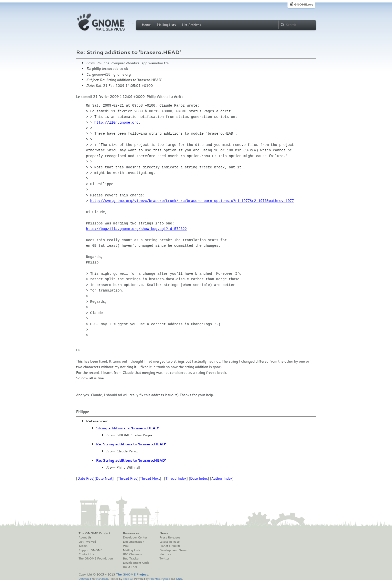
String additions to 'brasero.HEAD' (127, 428)
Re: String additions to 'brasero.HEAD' (131, 444)
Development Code (136, 563)
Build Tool (130, 567)
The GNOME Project (94, 533)
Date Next (104, 478)
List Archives (191, 25)
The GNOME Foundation (96, 558)
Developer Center (135, 537)
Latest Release (169, 542)
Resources (131, 533)
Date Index (199, 478)
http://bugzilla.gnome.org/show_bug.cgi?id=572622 (136, 229)
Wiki (126, 546)
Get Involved (87, 542)
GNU (179, 579)
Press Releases (170, 537)
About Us (85, 537)
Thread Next (150, 478)
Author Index (222, 478)
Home (146, 25)
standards (102, 579)
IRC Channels (132, 554)
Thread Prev (128, 478)
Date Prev (85, 478)
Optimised (85, 579)
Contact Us (86, 554)
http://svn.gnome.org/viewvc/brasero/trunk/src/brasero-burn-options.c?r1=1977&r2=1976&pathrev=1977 (192, 201)
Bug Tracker (131, 558)
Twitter (164, 558)
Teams (83, 546)
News (164, 533)
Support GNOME (90, 550)
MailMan (154, 579)
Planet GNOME (170, 546)
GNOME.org (304, 4)
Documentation (134, 542)
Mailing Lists (166, 25)
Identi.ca (165, 554)
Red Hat (128, 579)
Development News (173, 550)
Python (166, 579)
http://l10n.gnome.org (116, 122)
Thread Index (176, 478)
